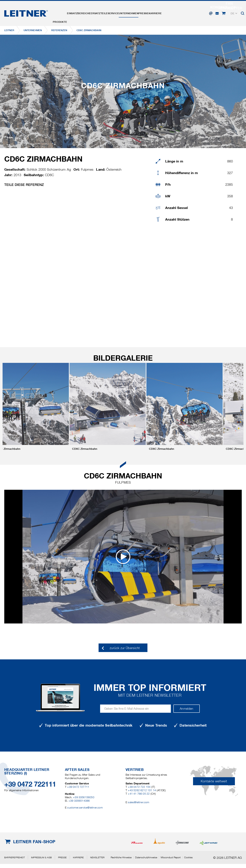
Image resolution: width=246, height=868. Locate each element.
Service (129, 12)
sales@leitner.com (138, 802)
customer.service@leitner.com (85, 808)
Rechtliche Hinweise (121, 857)
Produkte (62, 12)
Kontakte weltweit (214, 781)
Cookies (188, 857)
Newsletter (97, 857)
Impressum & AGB (41, 857)
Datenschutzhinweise (146, 857)
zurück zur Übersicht (125, 648)
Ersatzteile (110, 12)
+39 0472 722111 (30, 784)
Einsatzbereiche (86, 12)
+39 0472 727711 (78, 787)
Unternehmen (149, 12)
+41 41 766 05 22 (139, 794)
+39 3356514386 (79, 801)
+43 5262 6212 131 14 (142, 790)
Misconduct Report (171, 857)
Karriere (184, 12)
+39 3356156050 (84, 797)
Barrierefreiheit (15, 857)
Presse (168, 12)
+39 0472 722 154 (139, 787)
